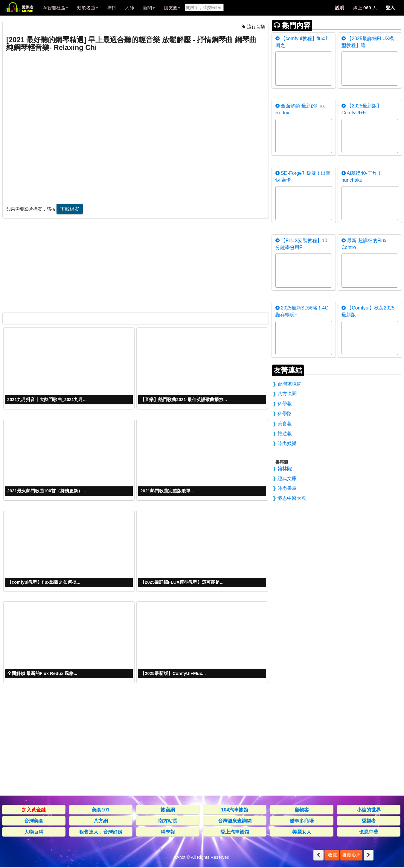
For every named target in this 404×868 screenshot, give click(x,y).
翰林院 (285, 468)
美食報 (285, 424)
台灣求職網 (289, 384)
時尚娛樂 (287, 443)
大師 (129, 8)
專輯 (112, 8)
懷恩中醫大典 (292, 498)
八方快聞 (287, 394)
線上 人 (365, 8)
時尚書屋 (287, 488)
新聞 (149, 8)
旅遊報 (285, 433)
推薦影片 (351, 855)
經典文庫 (287, 478)
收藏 (332, 855)
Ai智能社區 (56, 8)
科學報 (285, 403)
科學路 (285, 413)
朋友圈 (172, 8)
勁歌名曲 (88, 8)
